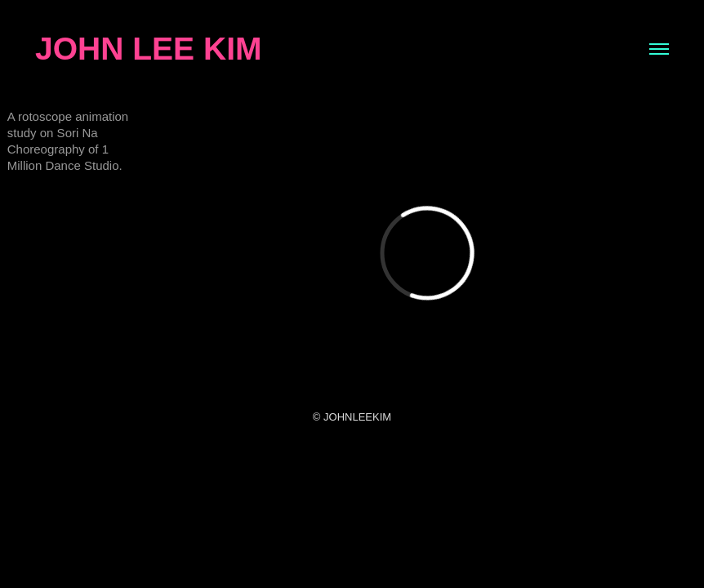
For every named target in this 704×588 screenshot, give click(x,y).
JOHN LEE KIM (148, 49)
